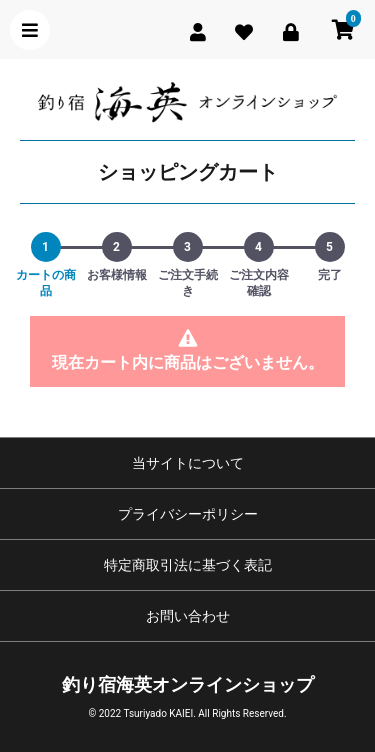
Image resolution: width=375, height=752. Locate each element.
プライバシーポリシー (188, 514)
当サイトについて (188, 463)
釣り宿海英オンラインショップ (188, 684)
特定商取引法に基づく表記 (188, 565)
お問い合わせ (188, 616)
